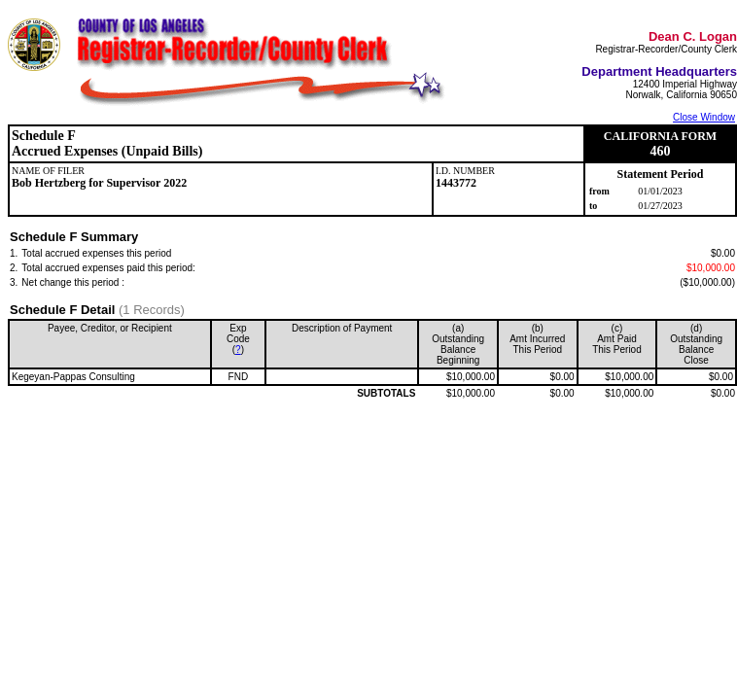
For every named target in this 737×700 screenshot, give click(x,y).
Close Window (704, 117)
